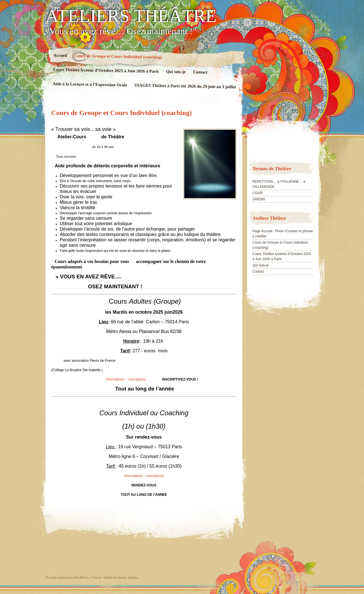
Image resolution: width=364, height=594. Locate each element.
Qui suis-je (176, 72)
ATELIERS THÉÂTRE (131, 16)
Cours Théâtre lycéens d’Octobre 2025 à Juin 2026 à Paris (106, 70)
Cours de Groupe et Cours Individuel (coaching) (118, 56)
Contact (200, 72)
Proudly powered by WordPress (67, 577)
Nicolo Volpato (128, 577)
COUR (258, 193)
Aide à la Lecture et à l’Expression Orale (90, 84)
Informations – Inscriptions (126, 379)
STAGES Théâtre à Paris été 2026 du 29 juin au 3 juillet (185, 86)
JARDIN (259, 199)
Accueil (60, 55)
